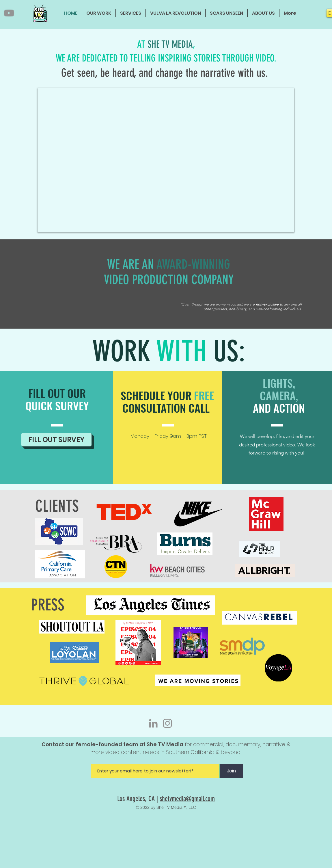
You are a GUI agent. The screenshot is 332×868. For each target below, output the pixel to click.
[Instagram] (167, 723)
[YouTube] (9, 13)
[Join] (231, 771)
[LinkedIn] (153, 723)
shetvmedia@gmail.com (187, 799)
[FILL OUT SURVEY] (56, 440)
